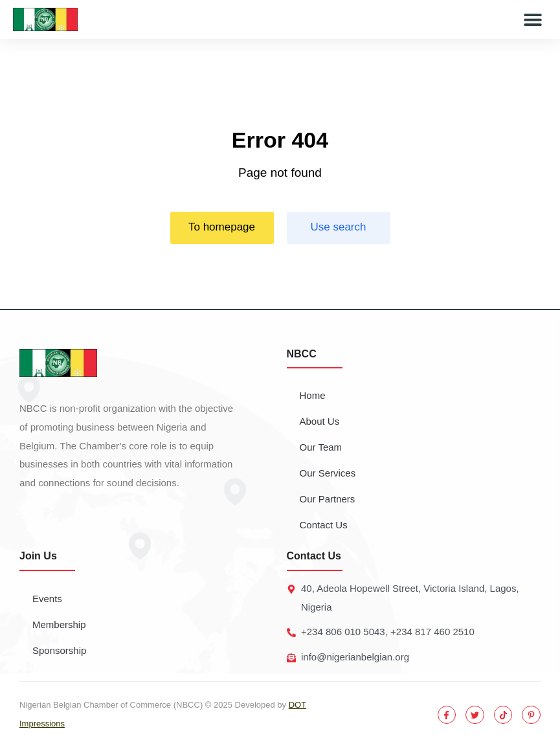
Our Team (321, 447)
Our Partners (328, 499)
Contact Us (324, 525)
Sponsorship (59, 650)
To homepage (222, 227)
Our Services (328, 473)
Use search (339, 227)
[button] (532, 20)
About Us (320, 421)
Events (47, 599)
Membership (59, 624)
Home (313, 395)
